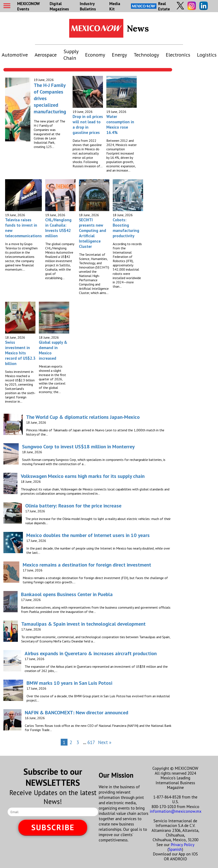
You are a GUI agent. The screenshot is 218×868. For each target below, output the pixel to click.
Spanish (175, 849)
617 (91, 742)
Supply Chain (71, 55)
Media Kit (115, 6)
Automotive (15, 55)
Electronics (178, 55)
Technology (146, 55)
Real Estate (150, 6)
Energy (119, 55)
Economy (95, 55)
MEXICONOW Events (28, 6)
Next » (105, 742)
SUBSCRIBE (53, 827)
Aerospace (46, 55)
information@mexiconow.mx (176, 811)
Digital (59, 6)
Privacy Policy (182, 845)
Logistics (207, 55)
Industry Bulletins (88, 6)
